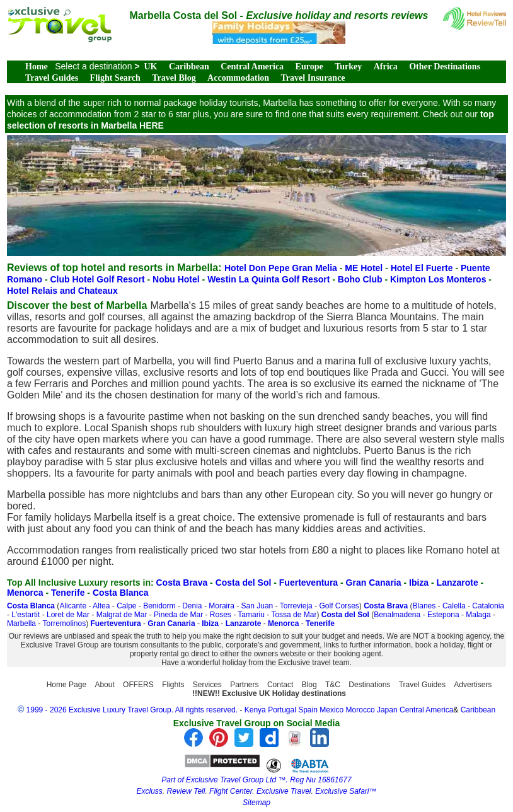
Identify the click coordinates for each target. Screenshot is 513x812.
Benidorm (159, 606)
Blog (309, 685)
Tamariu (251, 615)
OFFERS (138, 685)
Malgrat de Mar (122, 615)
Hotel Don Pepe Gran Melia (282, 268)
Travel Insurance (313, 78)
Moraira (222, 606)
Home (37, 67)
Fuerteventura (308, 583)
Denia (192, 606)
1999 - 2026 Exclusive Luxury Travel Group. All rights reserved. (132, 710)
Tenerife (68, 593)
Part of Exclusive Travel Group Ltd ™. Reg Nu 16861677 (256, 780)
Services (207, 685)
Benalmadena (397, 615)
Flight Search (115, 78)
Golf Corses (339, 606)
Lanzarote (458, 583)
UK (151, 67)
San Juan (257, 606)
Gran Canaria (374, 583)
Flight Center (231, 791)
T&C (333, 685)
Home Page (66, 685)
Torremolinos (64, 623)
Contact (280, 685)
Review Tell (186, 791)
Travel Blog (174, 78)
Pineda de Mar (178, 615)
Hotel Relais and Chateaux (62, 291)
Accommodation (238, 78)
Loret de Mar (68, 615)
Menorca (25, 593)
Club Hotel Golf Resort (98, 279)
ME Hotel (365, 268)
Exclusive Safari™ (346, 791)
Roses (221, 615)
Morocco (360, 710)
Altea (101, 606)
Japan (387, 710)
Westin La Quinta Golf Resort (270, 279)
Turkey (348, 67)
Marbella (21, 623)
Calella (454, 606)
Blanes (424, 606)
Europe (309, 67)
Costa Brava (182, 583)
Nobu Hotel (177, 279)
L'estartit (26, 615)
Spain (308, 710)
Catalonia (488, 606)
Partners (244, 685)
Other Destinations (445, 67)
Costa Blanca (121, 593)
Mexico (331, 710)
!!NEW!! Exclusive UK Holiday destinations (269, 693)
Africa (386, 67)
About (104, 685)
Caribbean (189, 67)
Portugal (283, 710)
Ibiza (419, 583)
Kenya (255, 710)
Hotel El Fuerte (423, 268)
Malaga (478, 615)
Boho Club (361, 279)
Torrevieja (296, 606)
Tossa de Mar (294, 615)
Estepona (443, 615)
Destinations (369, 685)
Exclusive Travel (284, 791)
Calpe (126, 606)
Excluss (149, 791)
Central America (252, 67)
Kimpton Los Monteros (439, 279)
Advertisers (473, 685)
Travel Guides (52, 78)
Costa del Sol (244, 583)
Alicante (73, 606)
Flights (173, 685)
